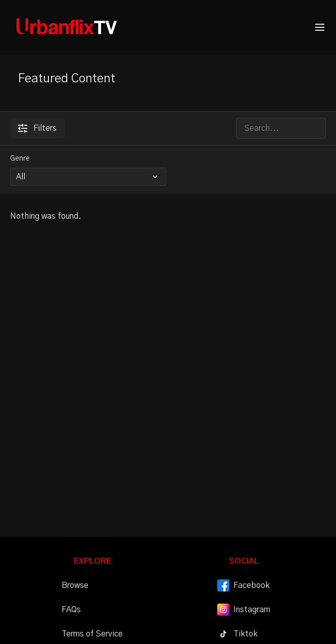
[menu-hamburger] (320, 28)
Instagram (244, 610)
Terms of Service (92, 634)
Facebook (244, 585)
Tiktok (237, 634)
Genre (20, 159)
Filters (37, 128)
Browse (75, 585)
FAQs (71, 610)
